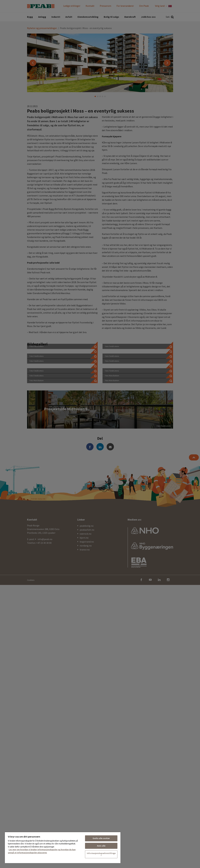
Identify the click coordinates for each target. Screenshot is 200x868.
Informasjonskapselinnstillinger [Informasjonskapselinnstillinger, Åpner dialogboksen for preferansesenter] (101, 854)
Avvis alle (101, 846)
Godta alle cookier (101, 838)
